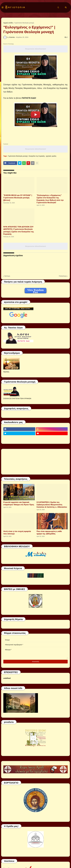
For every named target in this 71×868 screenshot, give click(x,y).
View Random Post (35, 290)
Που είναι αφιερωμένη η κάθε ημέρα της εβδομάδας (49, 533)
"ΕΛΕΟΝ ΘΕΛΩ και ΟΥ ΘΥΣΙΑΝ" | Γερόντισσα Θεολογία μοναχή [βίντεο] (18, 198)
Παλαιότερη (63, 276)
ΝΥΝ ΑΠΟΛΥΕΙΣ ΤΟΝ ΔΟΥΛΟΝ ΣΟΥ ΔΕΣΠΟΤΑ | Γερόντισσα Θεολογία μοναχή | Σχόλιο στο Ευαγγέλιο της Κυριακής (19, 230)
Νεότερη (7, 276)
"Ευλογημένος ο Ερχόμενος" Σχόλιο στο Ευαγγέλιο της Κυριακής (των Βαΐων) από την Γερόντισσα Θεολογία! (50, 199)
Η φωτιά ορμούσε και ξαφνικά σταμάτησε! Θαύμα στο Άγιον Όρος (19, 503)
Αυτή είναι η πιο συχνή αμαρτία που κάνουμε (17, 533)
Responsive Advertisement (35, 49)
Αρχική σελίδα (8, 23)
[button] (3, 7)
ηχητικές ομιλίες (51, 156)
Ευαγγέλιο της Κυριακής (37, 156)
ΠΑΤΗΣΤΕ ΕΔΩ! (29, 98)
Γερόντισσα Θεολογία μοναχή (24, 23)
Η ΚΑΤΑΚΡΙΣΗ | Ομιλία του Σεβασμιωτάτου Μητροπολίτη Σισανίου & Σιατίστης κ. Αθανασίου (52, 505)
